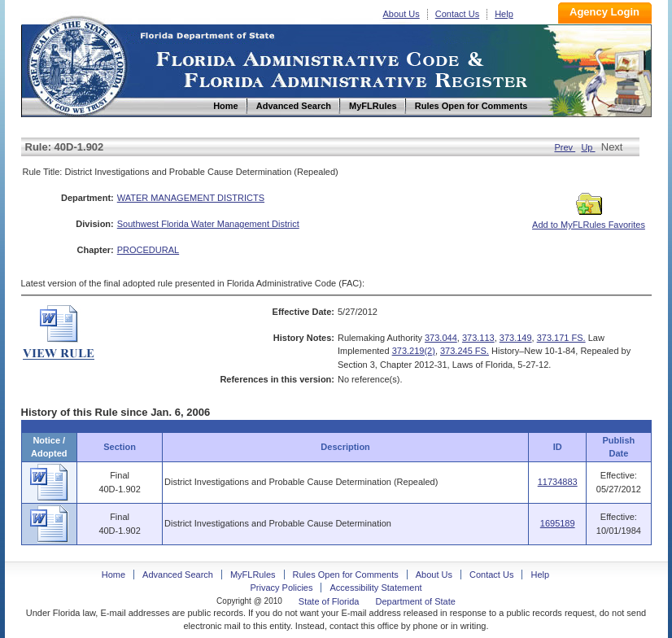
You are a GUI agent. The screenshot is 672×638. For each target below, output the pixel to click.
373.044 (441, 338)
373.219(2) (414, 351)
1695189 (558, 523)
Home (76, 64)
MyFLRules (253, 575)
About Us (401, 14)
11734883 (558, 482)
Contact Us (457, 14)
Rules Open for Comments (346, 575)
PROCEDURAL (148, 250)
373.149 (516, 338)
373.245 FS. (465, 351)
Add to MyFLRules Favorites (589, 220)
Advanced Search (178, 575)
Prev (565, 147)
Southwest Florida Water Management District (208, 224)
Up (588, 147)
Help (504, 14)
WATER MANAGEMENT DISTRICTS (191, 198)
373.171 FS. (561, 338)
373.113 (478, 338)
